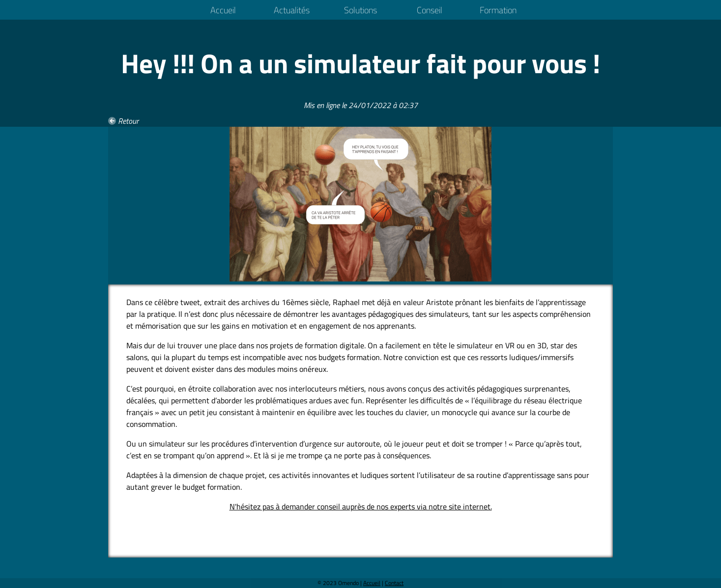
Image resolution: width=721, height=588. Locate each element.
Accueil (223, 10)
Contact (394, 583)
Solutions (360, 10)
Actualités (292, 10)
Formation (498, 10)
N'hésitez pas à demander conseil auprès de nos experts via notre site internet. (361, 506)
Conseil (430, 10)
